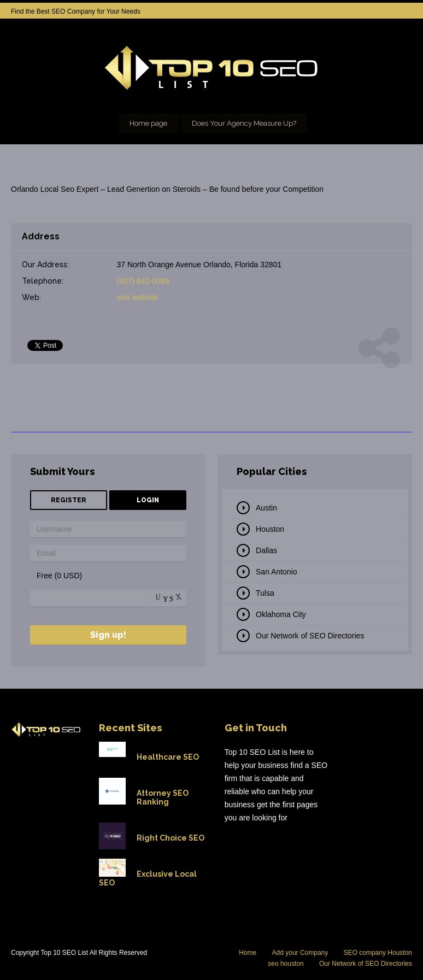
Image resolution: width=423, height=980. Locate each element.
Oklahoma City (281, 614)
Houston (270, 529)
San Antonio (277, 572)
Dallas (266, 550)
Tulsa (265, 593)
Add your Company (300, 953)
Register (69, 500)
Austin (266, 508)
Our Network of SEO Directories (310, 636)
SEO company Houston (378, 953)
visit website (137, 297)
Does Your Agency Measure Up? (244, 123)
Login (148, 500)
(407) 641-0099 (143, 281)
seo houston (286, 964)
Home (248, 953)
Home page (148, 123)
